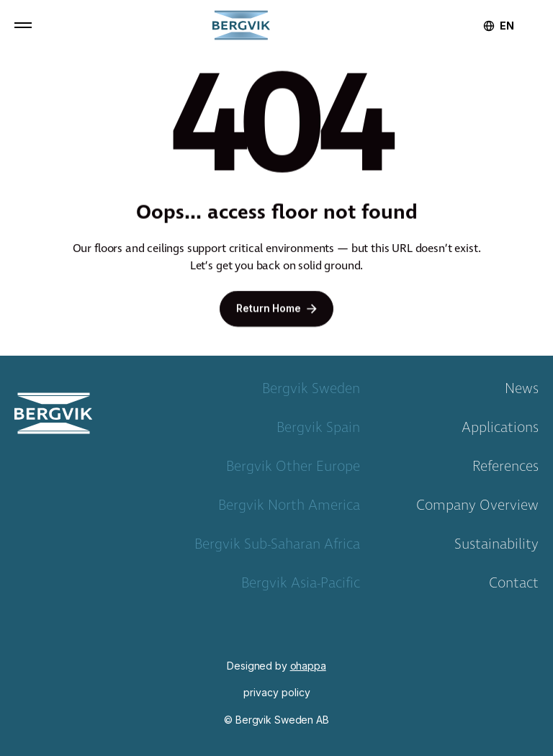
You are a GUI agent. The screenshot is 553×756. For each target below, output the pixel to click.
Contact (514, 586)
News (522, 392)
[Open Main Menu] (23, 25)
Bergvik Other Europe (293, 469)
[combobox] (507, 26)
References (505, 469)
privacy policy (277, 693)
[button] (23, 25)
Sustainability (496, 547)
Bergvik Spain (318, 431)
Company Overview (477, 508)
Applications (500, 431)
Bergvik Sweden (311, 392)
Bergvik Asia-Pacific (301, 586)
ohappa (308, 666)
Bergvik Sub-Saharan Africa (277, 547)
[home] (241, 25)
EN (507, 26)
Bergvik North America (289, 508)
